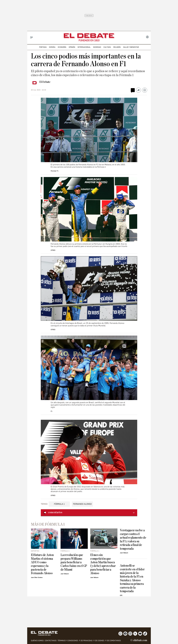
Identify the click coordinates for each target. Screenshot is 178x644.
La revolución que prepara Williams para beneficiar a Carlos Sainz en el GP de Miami (74, 562)
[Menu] (31, 37)
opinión (72, 47)
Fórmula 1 (59, 504)
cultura (107, 47)
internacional (84, 47)
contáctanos (51, 641)
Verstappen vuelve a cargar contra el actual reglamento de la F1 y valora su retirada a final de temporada (133, 539)
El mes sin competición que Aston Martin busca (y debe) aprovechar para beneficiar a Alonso (103, 564)
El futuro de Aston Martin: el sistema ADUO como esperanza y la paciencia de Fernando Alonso (42, 564)
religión (117, 47)
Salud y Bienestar (131, 47)
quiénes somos (37, 641)
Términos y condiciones (68, 641)
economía (62, 47)
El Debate (45, 82)
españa (52, 47)
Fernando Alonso (82, 504)
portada (43, 47)
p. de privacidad (86, 641)
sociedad (97, 47)
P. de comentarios (113, 641)
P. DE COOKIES (99, 641)
